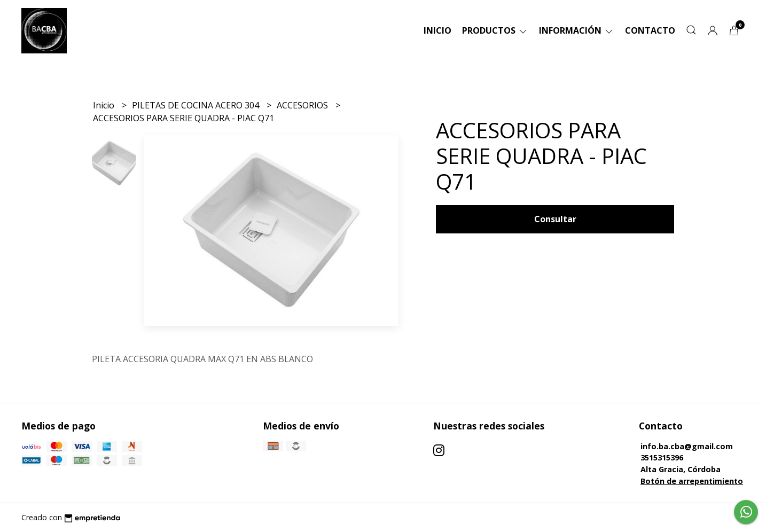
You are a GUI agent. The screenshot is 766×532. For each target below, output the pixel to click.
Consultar (555, 219)
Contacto (650, 30)
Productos (495, 30)
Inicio (437, 30)
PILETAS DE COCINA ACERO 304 (197, 105)
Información (577, 30)
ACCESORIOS (303, 105)
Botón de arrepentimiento (692, 481)
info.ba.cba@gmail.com (687, 446)
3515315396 (662, 457)
